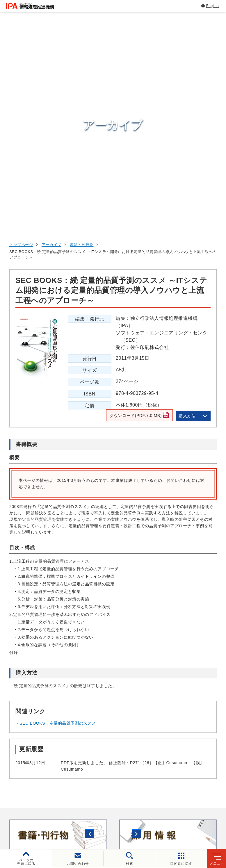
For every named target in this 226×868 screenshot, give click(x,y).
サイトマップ (164, 822)
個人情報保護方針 (114, 812)
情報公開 (94, 822)
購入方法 (187, 217)
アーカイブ (51, 46)
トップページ (21, 46)
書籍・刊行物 (82, 46)
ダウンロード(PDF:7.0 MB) (134, 218)
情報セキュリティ (185, 692)
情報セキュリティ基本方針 (48, 822)
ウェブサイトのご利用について (55, 812)
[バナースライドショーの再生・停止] (129, 661)
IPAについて (178, 757)
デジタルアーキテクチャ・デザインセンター (123, 733)
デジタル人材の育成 (187, 721)
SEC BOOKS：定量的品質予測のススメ (58, 525)
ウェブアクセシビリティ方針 (170, 812)
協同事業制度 (127, 822)
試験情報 (174, 706)
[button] (9, 637)
